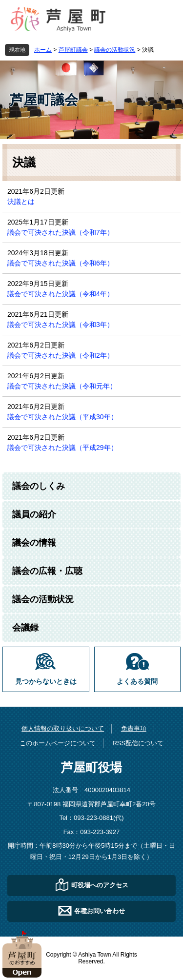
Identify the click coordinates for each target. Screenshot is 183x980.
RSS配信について (138, 743)
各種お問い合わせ (100, 911)
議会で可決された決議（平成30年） (62, 417)
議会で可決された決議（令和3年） (61, 325)
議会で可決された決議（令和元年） (62, 386)
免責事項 (134, 728)
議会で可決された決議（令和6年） (61, 263)
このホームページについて (58, 743)
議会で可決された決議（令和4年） (61, 294)
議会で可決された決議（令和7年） (61, 232)
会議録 (25, 628)
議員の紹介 (34, 514)
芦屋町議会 (73, 50)
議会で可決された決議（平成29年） (62, 448)
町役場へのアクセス (100, 885)
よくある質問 (137, 682)
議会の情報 (34, 543)
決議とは (21, 202)
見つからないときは (46, 682)
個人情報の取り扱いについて (63, 728)
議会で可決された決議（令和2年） (61, 355)
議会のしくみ (39, 486)
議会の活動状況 (115, 50)
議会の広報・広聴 (47, 571)
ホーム (43, 50)
